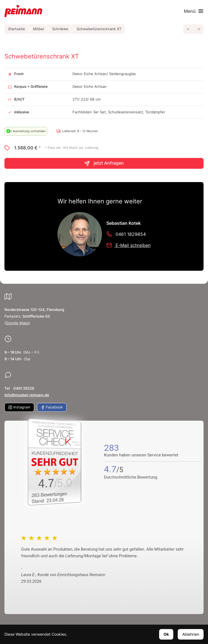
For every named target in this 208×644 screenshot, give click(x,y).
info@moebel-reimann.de (27, 395)
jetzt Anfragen (104, 163)
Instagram (19, 407)
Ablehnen (191, 634)
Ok (166, 634)
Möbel (38, 29)
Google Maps (17, 323)
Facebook (52, 407)
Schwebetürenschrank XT (99, 29)
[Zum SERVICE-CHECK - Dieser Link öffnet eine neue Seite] (56, 462)
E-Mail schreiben (128, 245)
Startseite (17, 29)
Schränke (60, 29)
